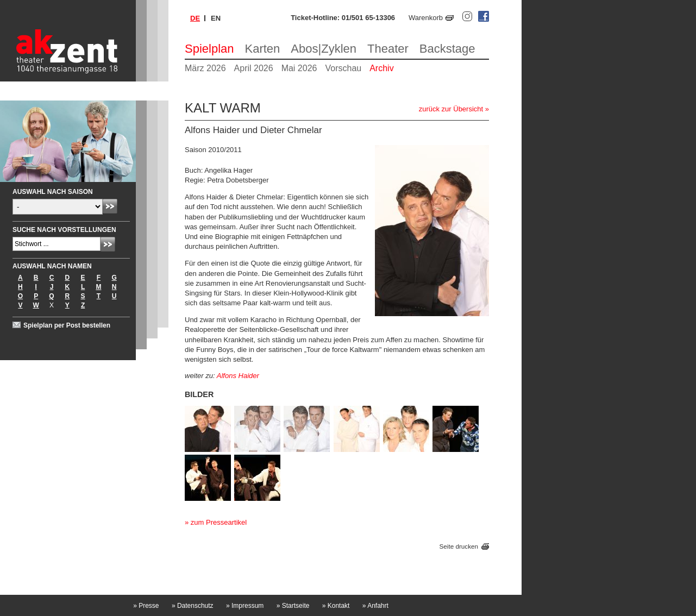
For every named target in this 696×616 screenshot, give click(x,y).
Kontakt (336, 606)
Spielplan (209, 49)
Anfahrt (375, 606)
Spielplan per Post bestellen (67, 325)
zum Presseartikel (219, 522)
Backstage (447, 49)
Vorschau (343, 68)
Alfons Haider (238, 376)
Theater (388, 49)
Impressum (245, 606)
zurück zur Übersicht (451, 109)
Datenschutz (193, 606)
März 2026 (205, 68)
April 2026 (254, 68)
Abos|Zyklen (324, 49)
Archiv (381, 68)
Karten (263, 49)
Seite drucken (459, 546)
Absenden (110, 206)
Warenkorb (426, 18)
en (216, 18)
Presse (146, 606)
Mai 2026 (299, 68)
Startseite (293, 606)
